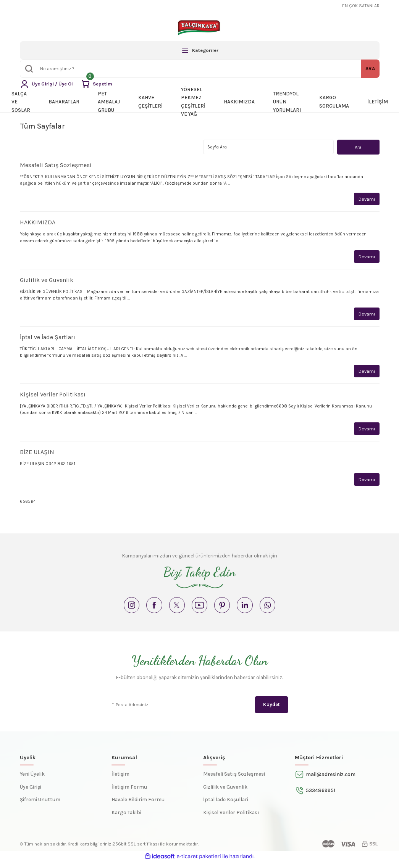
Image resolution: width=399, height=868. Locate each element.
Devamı (366, 199)
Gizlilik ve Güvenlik (47, 281)
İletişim (120, 780)
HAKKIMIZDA (38, 223)
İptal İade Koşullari (226, 806)
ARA (370, 68)
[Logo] (199, 27)
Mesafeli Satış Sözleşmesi (56, 165)
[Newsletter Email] (200, 710)
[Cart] (99, 84)
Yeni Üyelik (32, 780)
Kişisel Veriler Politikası (53, 396)
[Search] (200, 69)
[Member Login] (47, 84)
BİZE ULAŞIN (37, 454)
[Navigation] (200, 50)
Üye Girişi (31, 793)
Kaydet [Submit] (271, 710)
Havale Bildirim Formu (138, 806)
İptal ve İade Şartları (48, 338)
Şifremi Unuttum (40, 806)
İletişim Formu (129, 793)
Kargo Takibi (126, 819)
